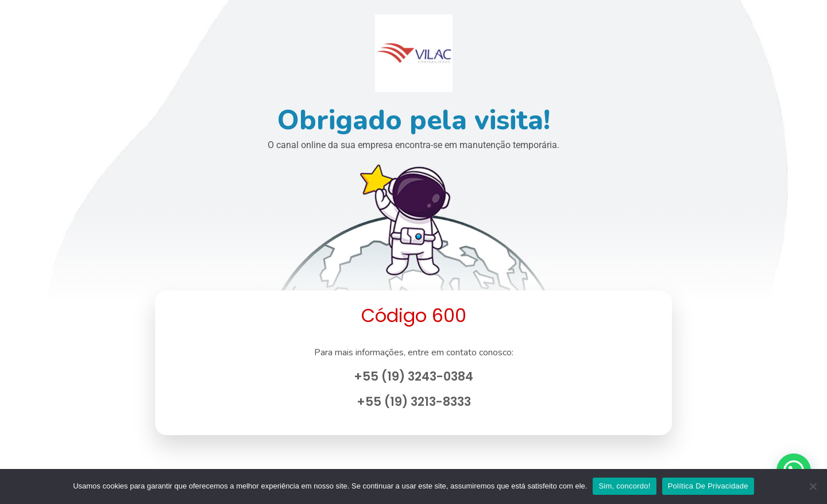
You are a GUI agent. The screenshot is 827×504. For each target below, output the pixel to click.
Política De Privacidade (708, 486)
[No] (813, 486)
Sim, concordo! (624, 486)
